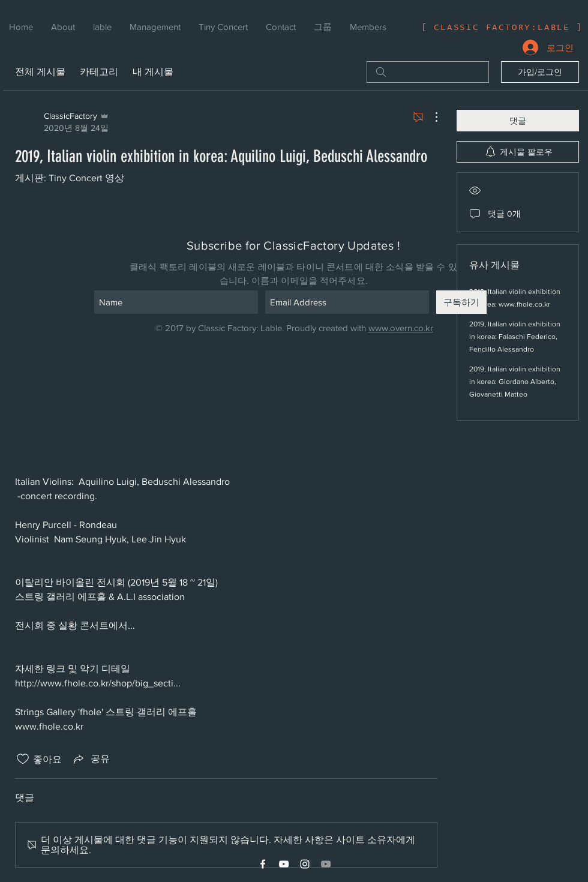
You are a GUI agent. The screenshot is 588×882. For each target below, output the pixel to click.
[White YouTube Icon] (284, 864)
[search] (428, 72)
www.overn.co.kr (401, 328)
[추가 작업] (430, 117)
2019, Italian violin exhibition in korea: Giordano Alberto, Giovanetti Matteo (515, 382)
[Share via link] (91, 759)
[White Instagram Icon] (305, 864)
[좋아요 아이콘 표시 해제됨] (23, 759)
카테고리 (99, 72)
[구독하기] (461, 302)
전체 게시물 (40, 72)
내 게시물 (153, 72)
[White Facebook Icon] (263, 864)
